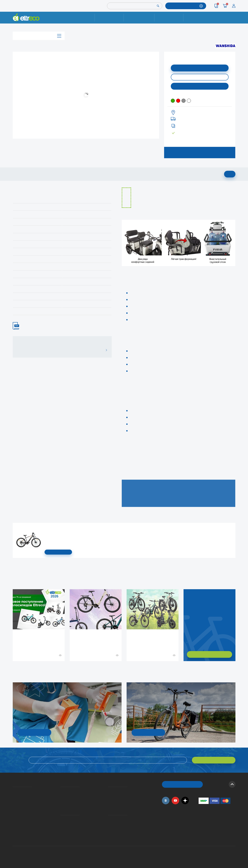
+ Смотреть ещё (13, 668)
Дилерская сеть (109, 824)
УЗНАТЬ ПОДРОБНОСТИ (34, 732)
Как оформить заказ (109, 795)
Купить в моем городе (200, 86)
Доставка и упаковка (139, 17)
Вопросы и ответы (109, 790)
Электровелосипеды (14, 800)
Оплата (169, 17)
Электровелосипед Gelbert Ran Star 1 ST (46, 528)
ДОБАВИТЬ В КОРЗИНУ (200, 68)
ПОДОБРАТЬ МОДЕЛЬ (183, 6)
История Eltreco (14, 795)
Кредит (61, 800)
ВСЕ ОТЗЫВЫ (105, 350)
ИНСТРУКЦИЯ (18, 326)
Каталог (39, 36)
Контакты (198, 17)
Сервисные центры (109, 828)
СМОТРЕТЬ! (148, 732)
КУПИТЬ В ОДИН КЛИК (200, 77)
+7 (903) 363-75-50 (200, 837)
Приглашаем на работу (14, 819)
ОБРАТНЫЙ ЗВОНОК (182, 784)
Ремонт (109, 17)
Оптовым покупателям (14, 824)
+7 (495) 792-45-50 (234, 20)
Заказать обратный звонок (187, 641)
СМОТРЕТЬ (58, 552)
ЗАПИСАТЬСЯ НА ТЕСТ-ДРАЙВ (200, 152)
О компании (13, 790)
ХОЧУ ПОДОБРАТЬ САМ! (209, 654)
